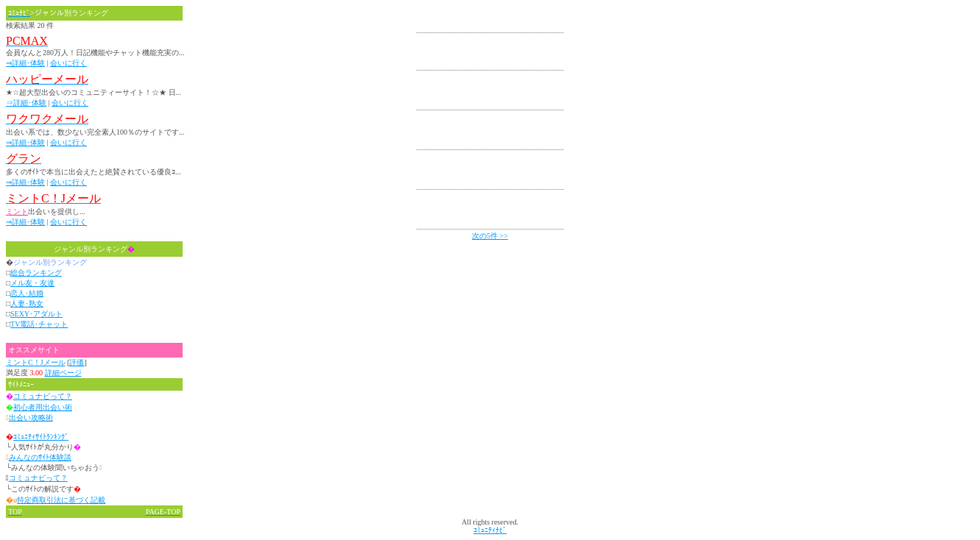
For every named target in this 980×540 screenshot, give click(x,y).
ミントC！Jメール (36, 362)
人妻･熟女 (27, 303)
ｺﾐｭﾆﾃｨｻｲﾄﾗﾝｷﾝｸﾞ (41, 437)
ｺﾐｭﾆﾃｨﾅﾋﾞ (490, 530)
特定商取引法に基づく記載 (61, 500)
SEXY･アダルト (36, 314)
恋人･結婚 (27, 293)
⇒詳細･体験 (25, 63)
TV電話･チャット (39, 324)
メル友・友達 (32, 283)
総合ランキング (36, 273)
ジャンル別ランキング (94, 249)
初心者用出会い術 (43, 407)
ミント (17, 212)
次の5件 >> (490, 236)
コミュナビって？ (43, 396)
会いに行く (68, 63)
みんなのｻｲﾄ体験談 (40, 457)
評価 (77, 362)
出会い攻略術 (31, 418)
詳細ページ (63, 373)
